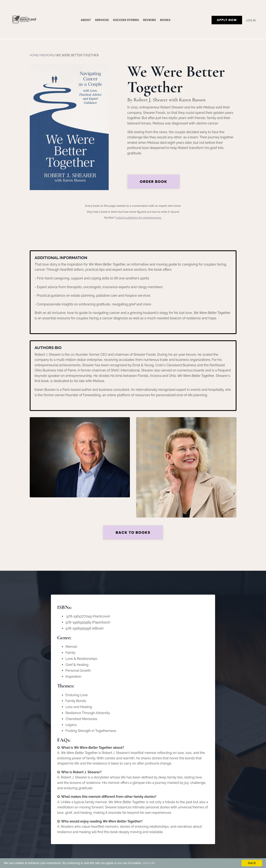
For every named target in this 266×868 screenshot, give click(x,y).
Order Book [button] (154, 181)
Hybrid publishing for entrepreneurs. (138, 218)
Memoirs (47, 55)
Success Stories (126, 20)
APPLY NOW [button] (227, 20)
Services (102, 20)
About (86, 20)
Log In (251, 20)
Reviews (150, 20)
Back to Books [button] (133, 532)
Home (34, 55)
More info (149, 863)
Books (165, 20)
